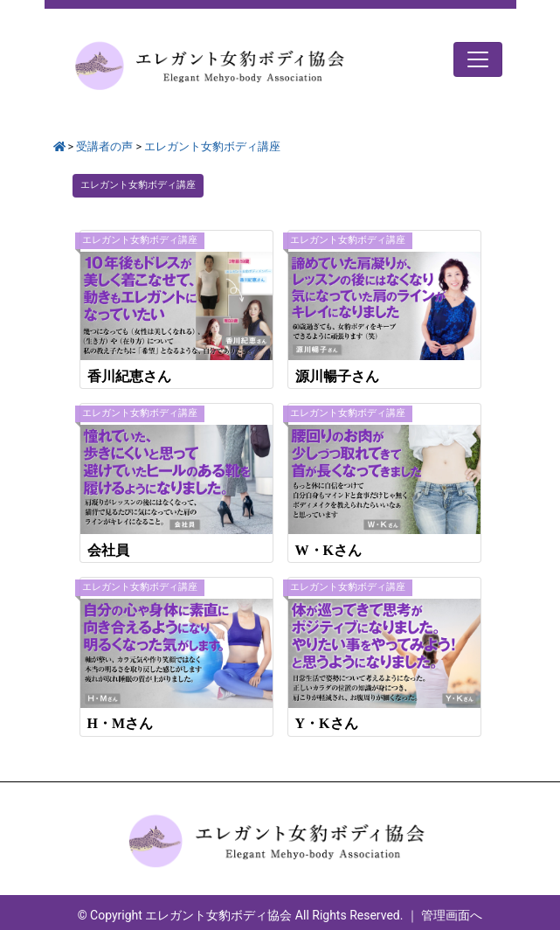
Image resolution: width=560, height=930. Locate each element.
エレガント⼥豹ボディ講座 (138, 185)
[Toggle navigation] (478, 59)
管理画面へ (452, 915)
